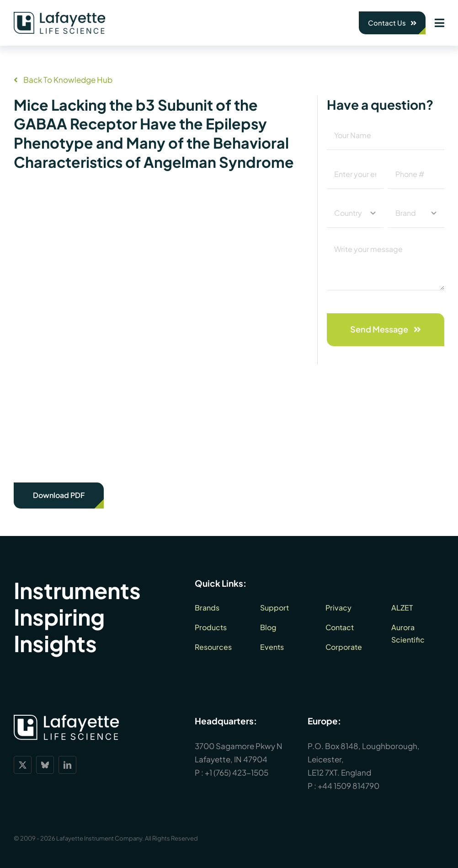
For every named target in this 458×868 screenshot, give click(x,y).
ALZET (402, 608)
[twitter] (23, 765)
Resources (213, 647)
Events (272, 647)
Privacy (338, 608)
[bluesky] (45, 765)
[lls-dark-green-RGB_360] (59, 16)
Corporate (344, 647)
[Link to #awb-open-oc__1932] (439, 23)
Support (274, 608)
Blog (268, 627)
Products (211, 627)
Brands (207, 608)
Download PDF (59, 495)
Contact (340, 627)
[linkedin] (67, 765)
